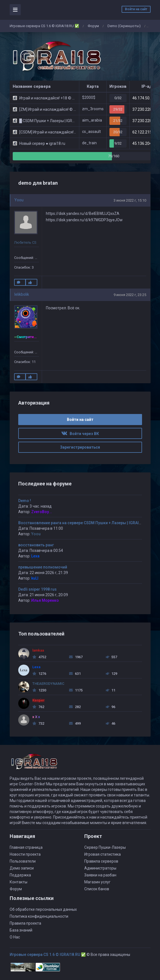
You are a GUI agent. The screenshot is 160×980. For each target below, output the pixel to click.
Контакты (19, 882)
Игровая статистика (103, 854)
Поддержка (20, 875)
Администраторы (100, 868)
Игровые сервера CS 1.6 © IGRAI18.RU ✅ (44, 26)
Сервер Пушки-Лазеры (105, 847)
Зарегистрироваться (80, 447)
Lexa (35, 556)
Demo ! (25, 501)
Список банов (97, 889)
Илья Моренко (45, 600)
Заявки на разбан (100, 875)
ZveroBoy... (42, 512)
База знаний (21, 930)
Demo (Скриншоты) (124, 26)
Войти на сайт (136, 9)
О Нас (15, 937)
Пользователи (23, 861)
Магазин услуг (97, 882)
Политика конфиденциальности (39, 916)
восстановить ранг (36, 545)
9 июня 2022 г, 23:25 (130, 295)
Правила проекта (25, 923)
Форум (93, 26)
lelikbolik (22, 294)
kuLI (35, 578)
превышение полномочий (43, 567)
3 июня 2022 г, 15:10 (130, 200)
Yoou (19, 200)
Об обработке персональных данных (43, 909)
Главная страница (26, 847)
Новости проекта (25, 854)
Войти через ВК (80, 434)
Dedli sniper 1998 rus (37, 589)
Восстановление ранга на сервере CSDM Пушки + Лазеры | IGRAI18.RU (84, 523)
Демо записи (22, 868)
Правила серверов (101, 861)
